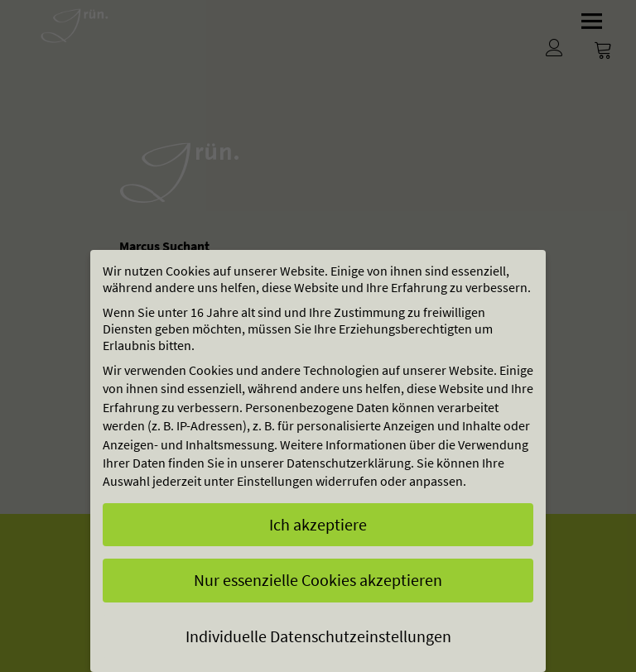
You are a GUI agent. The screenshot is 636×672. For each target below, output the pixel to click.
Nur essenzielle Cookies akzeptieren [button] (318, 580)
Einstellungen (275, 481)
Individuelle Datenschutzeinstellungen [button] (318, 636)
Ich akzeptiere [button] (318, 524)
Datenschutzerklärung (349, 463)
